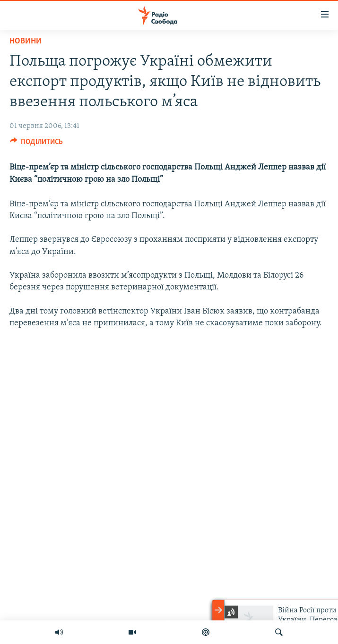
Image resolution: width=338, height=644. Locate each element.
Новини (26, 41)
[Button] (37, 144)
